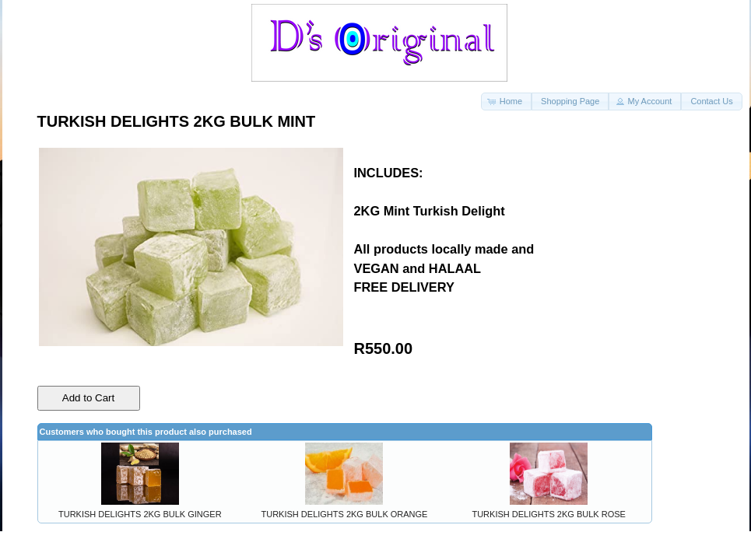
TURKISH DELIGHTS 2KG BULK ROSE (548, 514)
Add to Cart (88, 398)
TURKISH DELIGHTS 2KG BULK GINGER (140, 514)
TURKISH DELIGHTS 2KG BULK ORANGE (345, 514)
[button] (506, 101)
